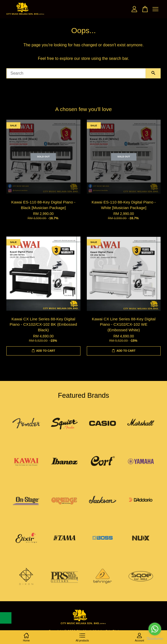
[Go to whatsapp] (155, 629)
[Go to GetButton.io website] (155, 639)
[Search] (76, 73)
